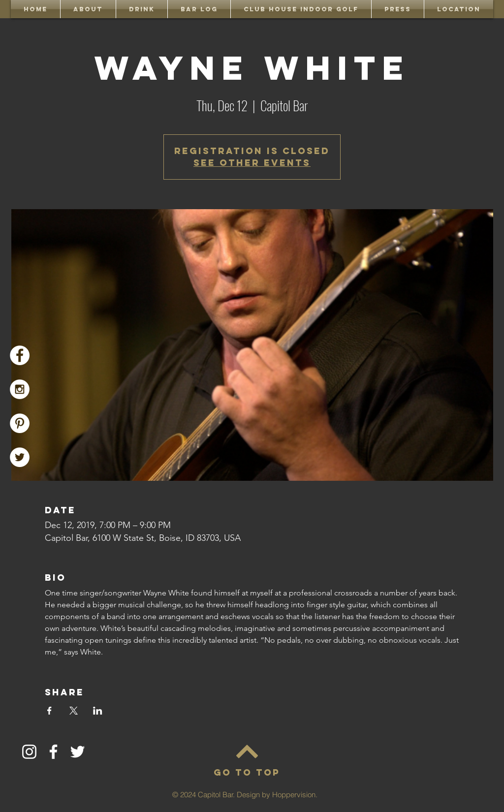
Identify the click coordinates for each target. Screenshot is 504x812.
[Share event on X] (74, 711)
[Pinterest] (20, 423)
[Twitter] (78, 752)
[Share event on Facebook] (49, 711)
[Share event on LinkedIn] (98, 711)
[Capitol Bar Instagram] (20, 389)
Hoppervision (294, 795)
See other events (252, 163)
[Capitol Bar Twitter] (20, 457)
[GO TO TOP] (247, 772)
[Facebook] (53, 752)
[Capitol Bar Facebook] (20, 355)
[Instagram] (29, 752)
